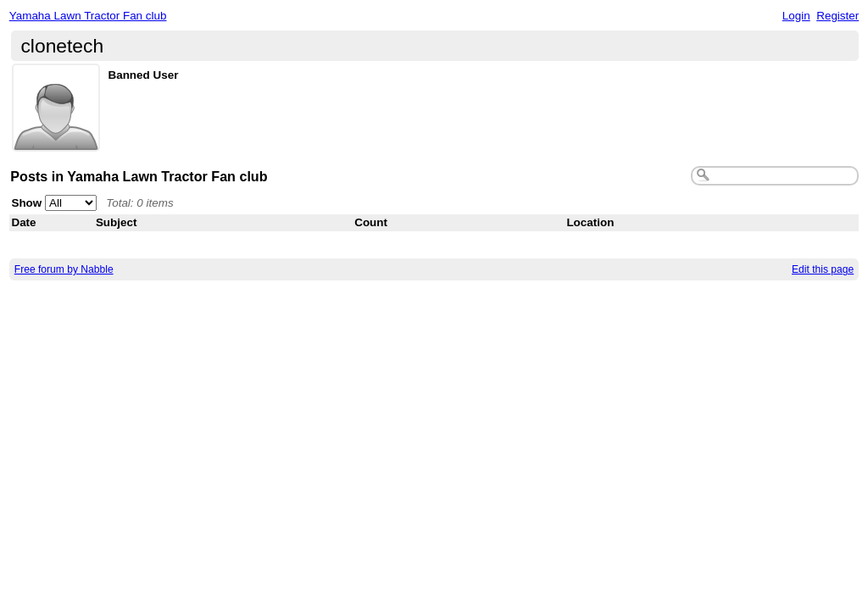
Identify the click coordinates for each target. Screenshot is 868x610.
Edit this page (823, 269)
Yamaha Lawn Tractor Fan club (88, 16)
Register (837, 16)
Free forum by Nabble (64, 269)
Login (796, 16)
